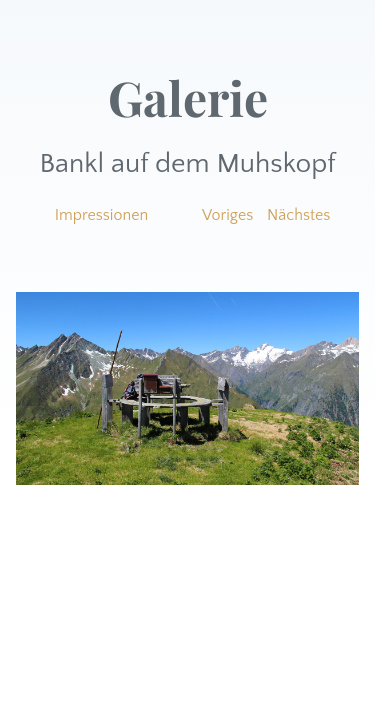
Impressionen (101, 215)
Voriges (227, 215)
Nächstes (298, 215)
